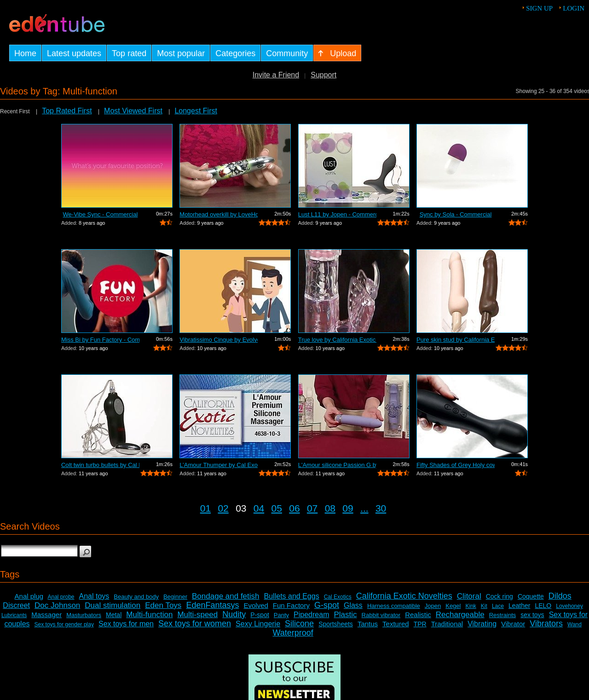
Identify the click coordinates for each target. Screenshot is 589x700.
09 (348, 508)
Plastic (345, 615)
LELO (543, 606)
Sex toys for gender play (64, 624)
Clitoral (469, 596)
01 (205, 508)
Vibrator (513, 624)
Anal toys (94, 596)
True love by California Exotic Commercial (337, 340)
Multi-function (149, 615)
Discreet (16, 605)
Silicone (299, 624)
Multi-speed (197, 615)
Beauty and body (136, 597)
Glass (353, 605)
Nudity (234, 614)
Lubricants (14, 615)
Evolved (256, 605)
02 (223, 508)
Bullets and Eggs (292, 596)
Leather (519, 606)
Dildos (560, 596)
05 (277, 508)
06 (294, 508)
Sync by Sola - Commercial (456, 214)
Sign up (539, 8)
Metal (114, 615)
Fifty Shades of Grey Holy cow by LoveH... (456, 465)
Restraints (503, 615)
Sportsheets (336, 624)
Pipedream (311, 615)
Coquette (531, 596)
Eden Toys (163, 605)
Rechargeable (460, 615)
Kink (471, 606)
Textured (396, 624)
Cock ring (499, 596)
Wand (575, 624)
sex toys (532, 615)
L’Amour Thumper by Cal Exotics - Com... (219, 465)
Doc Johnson (57, 605)
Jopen (433, 606)
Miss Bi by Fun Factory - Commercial (100, 340)
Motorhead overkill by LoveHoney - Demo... (219, 214)
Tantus (368, 624)
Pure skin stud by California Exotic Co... (456, 340)
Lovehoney (569, 606)
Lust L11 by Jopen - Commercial (337, 214)
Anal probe (61, 597)
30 (381, 508)
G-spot (327, 605)
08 (330, 508)
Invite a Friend (276, 75)
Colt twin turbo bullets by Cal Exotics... (100, 465)
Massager (46, 615)
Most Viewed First (133, 111)
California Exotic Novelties (404, 596)
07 (312, 508)
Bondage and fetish (226, 596)
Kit (484, 606)
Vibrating (482, 624)
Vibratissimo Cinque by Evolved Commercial (219, 340)
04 (259, 508)
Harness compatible (394, 606)
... (364, 508)
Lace (498, 606)
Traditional (447, 624)
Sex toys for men (126, 624)
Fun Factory (291, 605)
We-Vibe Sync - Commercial (101, 214)
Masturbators (84, 615)
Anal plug (29, 596)
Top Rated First (67, 111)
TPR (420, 624)
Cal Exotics (338, 597)
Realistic (418, 615)
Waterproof (293, 633)
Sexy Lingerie (258, 624)
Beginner (175, 597)
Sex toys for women (195, 624)
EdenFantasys (212, 605)
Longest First (196, 111)
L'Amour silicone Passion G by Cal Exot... (337, 465)
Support (323, 75)
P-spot (260, 615)
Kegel (453, 606)
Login (574, 8)
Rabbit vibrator (381, 615)
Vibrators (546, 624)
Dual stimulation (113, 605)
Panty (281, 615)
